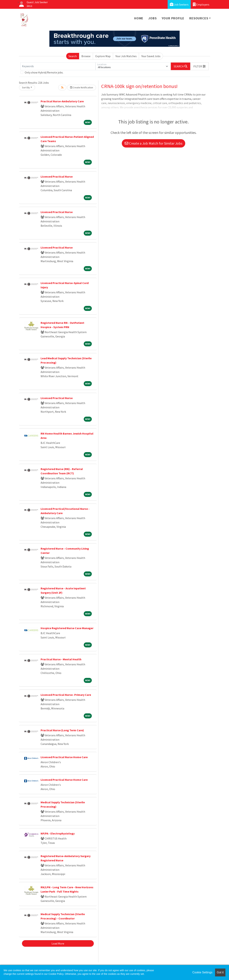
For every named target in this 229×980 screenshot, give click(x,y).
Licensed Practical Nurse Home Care (64, 757)
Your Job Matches (126, 56)
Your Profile (173, 18)
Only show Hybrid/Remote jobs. (44, 72)
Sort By (26, 87)
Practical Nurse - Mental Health (61, 659)
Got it (220, 972)
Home (139, 18)
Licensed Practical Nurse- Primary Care (66, 695)
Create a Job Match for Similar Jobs (154, 143)
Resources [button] (199, 18)
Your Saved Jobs (151, 56)
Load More (58, 943)
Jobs (152, 18)
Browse (86, 56)
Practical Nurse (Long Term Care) (62, 730)
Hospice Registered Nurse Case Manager (67, 628)
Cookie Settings (202, 972)
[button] (199, 66)
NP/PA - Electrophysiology (58, 833)
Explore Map (103, 56)
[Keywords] (58, 66)
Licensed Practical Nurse (57, 177)
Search (73, 56)
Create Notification (82, 87)
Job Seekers (179, 4)
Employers (201, 4)
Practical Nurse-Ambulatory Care (62, 101)
